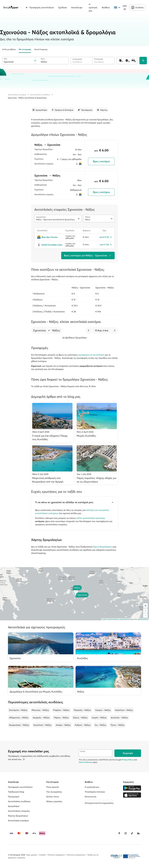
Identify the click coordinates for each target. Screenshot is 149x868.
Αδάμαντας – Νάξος (19, 718)
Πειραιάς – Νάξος (82, 710)
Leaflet (104, 619)
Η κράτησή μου (93, 7)
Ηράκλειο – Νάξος (124, 710)
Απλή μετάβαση (9, 49)
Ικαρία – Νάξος (99, 718)
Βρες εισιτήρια (101, 161)
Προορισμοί (14, 797)
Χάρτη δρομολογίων (103, 547)
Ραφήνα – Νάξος (61, 710)
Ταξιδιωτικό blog (16, 792)
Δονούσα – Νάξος (119, 718)
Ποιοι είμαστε (53, 787)
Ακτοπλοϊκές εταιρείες (19, 811)
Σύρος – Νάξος (80, 718)
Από (5, 59)
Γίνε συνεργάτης (54, 792)
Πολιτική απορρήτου (56, 855)
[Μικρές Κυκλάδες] (97, 422)
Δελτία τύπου (53, 797)
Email (83, 751)
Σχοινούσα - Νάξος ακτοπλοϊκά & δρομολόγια (27, 98)
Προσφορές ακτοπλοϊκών (40, 7)
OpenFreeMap (113, 619)
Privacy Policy (128, 760)
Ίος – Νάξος (101, 725)
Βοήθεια (106, 7)
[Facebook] (119, 833)
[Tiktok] (132, 833)
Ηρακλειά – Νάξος (42, 725)
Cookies (42, 855)
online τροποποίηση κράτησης (91, 518)
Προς (43, 59)
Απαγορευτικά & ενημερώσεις (99, 803)
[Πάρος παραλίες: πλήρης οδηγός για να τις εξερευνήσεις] (97, 464)
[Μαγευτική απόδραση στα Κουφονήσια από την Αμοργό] (52, 464)
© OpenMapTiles (124, 619)
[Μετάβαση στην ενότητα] (40, 110)
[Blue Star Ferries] (50, 237)
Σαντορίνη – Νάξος (18, 710)
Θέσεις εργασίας (54, 801)
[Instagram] (126, 833)
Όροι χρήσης (32, 855)
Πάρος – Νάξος (61, 718)
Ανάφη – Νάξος (63, 725)
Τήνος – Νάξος (117, 725)
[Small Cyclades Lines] (50, 245)
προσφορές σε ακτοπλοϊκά (91, 355)
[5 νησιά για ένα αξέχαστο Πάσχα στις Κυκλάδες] (52, 422)
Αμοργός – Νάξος (41, 718)
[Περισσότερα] (24, 759)
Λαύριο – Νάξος (103, 710)
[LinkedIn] (138, 833)
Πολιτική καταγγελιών (76, 855)
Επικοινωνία (91, 797)
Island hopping (41, 49)
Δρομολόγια (14, 806)
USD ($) (125, 7)
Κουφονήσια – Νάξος (19, 725)
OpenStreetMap (143, 619)
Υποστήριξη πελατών (95, 792)
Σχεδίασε (63, 7)
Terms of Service (85, 762)
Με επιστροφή (25, 49)
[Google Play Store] (132, 788)
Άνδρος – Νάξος (83, 725)
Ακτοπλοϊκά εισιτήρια (17, 95)
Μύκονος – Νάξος (40, 710)
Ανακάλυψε (77, 7)
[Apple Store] (132, 795)
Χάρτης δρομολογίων (18, 816)
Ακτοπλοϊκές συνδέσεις (40, 95)
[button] (49, 330)
